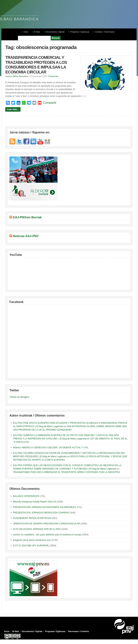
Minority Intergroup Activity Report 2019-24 (34, 502)
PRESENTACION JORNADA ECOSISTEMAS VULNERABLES (45, 507)
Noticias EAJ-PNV (26, 236)
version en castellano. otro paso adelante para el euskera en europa (47, 535)
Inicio (26, 32)
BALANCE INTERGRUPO (26, 496)
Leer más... (13, 109)
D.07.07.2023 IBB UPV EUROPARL (31, 546)
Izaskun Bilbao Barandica (17, 76)
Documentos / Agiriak (55, 32)
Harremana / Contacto (79, 631)
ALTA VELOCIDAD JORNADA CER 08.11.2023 (37, 529)
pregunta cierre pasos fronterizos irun (32, 540)
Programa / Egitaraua (80, 32)
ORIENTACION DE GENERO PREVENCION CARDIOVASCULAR (46, 524)
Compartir (50, 103)
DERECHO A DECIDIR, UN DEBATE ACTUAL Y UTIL (61, 448)
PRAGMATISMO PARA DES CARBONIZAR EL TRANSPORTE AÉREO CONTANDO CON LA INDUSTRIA (66, 472)
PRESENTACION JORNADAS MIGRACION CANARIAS (41, 513)
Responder (53, 76)
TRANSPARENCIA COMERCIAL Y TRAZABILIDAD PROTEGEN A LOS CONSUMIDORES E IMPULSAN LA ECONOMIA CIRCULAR (36, 65)
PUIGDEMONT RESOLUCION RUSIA (32, 518)
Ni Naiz (37, 32)
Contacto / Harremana (105, 32)
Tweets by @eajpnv (19, 397)
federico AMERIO (22, 448)
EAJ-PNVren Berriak (27, 217)
